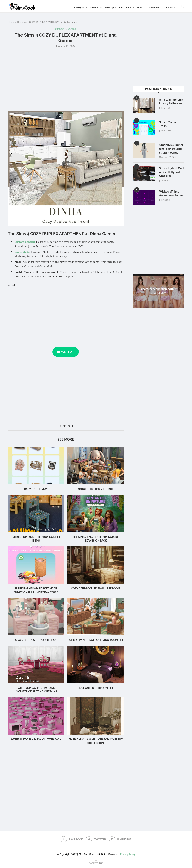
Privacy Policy (127, 855)
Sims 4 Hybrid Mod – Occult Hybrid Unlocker (171, 171)
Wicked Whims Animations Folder (171, 192)
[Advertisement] (66, 79)
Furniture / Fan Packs (66, 29)
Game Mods (22, 252)
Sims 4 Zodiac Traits (172, 122)
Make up (109, 8)
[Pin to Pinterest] (69, 426)
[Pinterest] (121, 840)
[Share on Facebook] (61, 426)
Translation (154, 8)
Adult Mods (169, 8)
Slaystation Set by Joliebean (36, 640)
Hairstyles (79, 8)
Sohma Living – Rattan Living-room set (96, 640)
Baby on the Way (36, 489)
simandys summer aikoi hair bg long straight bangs (171, 148)
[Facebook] (71, 840)
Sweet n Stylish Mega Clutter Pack (36, 740)
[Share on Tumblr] (73, 426)
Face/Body (125, 8)
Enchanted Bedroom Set (96, 688)
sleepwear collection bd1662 (159, 288)
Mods (140, 8)
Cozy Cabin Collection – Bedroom (96, 589)
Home (11, 22)
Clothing (95, 8)
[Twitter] (96, 840)
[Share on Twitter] (65, 426)
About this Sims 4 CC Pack (96, 489)
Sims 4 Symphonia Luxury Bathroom (171, 101)
